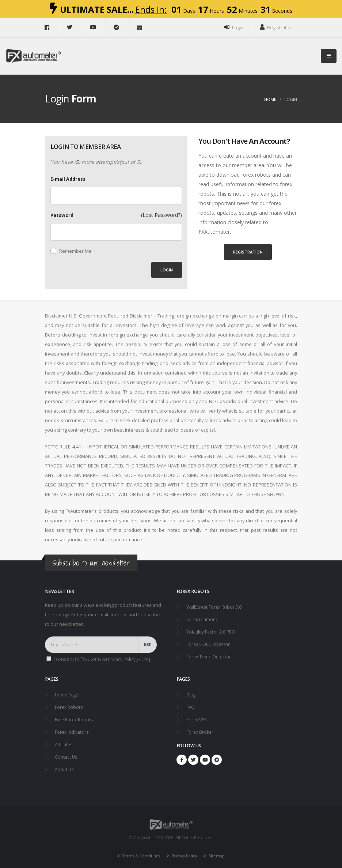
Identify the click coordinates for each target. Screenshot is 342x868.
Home (270, 99)
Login (234, 27)
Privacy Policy (185, 851)
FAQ (191, 705)
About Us (65, 765)
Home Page (67, 693)
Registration (277, 27)
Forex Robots (69, 705)
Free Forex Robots (75, 717)
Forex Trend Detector (210, 655)
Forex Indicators (72, 729)
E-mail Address (68, 179)
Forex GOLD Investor (209, 643)
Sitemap (218, 851)
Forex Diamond (203, 619)
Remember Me (75, 251)
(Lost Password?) (161, 215)
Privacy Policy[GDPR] (130, 659)
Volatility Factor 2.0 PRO (211, 631)
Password (62, 215)
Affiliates (64, 741)
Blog (191, 693)
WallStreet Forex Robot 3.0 (215, 607)
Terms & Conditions (139, 851)
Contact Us (66, 753)
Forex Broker (200, 729)
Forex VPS (197, 717)
